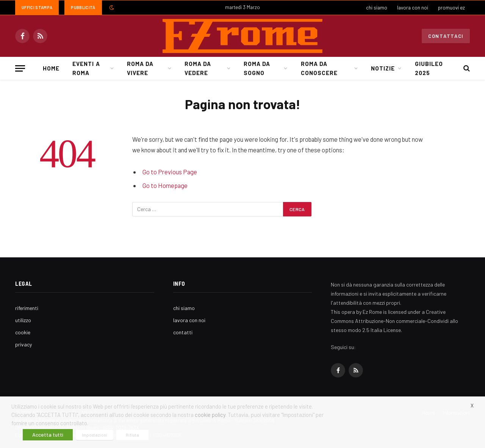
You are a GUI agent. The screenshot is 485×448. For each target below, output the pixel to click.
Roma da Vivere (140, 68)
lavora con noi (413, 8)
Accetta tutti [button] (48, 435)
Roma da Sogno (257, 68)
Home (51, 68)
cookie (23, 332)
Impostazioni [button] (95, 435)
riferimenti (27, 308)
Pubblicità (83, 7)
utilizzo (23, 320)
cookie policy (210, 415)
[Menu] (20, 68)
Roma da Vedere (198, 68)
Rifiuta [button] (132, 435)
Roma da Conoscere (319, 68)
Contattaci (446, 36)
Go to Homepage (165, 185)
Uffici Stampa (37, 7)
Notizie (383, 68)
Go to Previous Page (170, 172)
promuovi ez (451, 8)
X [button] (472, 406)
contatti (183, 332)
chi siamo (377, 8)
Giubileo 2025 (429, 68)
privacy (23, 344)
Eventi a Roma (86, 68)
